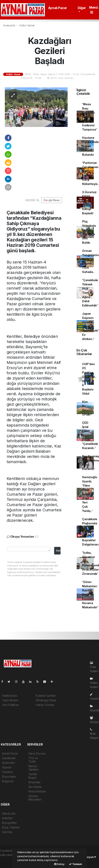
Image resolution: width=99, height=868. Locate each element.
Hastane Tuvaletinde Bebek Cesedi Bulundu (90, 146)
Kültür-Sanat (27, 25)
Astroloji (7, 832)
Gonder (58, 551)
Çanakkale (9, 758)
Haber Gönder (45, 705)
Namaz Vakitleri (33, 768)
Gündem (7, 772)
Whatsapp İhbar (46, 700)
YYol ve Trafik (33, 760)
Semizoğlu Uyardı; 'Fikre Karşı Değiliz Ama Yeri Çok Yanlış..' (90, 494)
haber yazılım (9, 863)
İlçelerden (9, 763)
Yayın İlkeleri (10, 700)
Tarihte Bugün (33, 776)
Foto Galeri (94, 667)
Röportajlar (9, 777)
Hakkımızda (9, 696)
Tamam (75, 864)
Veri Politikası (10, 705)
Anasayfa (9, 25)
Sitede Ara (9, 813)
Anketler (7, 818)
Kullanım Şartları (46, 696)
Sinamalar (35, 782)
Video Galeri (94, 683)
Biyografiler (9, 823)
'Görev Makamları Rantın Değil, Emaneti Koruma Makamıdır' (90, 595)
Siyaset (7, 767)
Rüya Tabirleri (11, 827)
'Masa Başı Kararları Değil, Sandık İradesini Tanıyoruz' (90, 117)
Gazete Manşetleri (35, 798)
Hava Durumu (37, 753)
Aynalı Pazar (58, 8)
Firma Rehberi (37, 791)
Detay (59, 864)
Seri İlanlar (35, 787)
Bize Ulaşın (94, 734)
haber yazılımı (9, 859)
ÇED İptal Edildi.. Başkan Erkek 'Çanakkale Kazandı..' (90, 435)
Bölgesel (8, 781)
